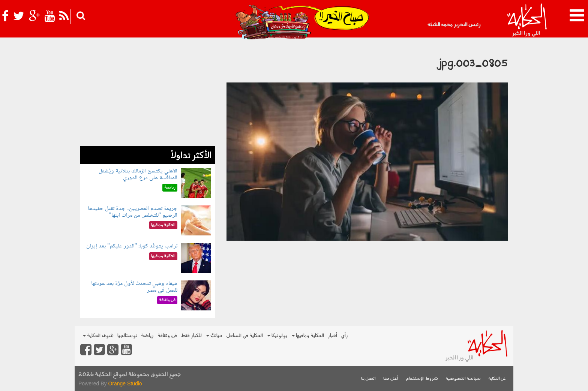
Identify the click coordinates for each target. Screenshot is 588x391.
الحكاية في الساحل (244, 336)
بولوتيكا (277, 336)
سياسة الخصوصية (463, 379)
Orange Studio (125, 384)
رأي (344, 336)
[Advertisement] (148, 94)
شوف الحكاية (98, 336)
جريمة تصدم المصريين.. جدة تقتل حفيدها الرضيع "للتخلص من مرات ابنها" (133, 212)
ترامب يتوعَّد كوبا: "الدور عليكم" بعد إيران (132, 246)
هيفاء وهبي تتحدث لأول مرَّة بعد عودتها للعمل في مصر (134, 287)
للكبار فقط (191, 336)
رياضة (147, 336)
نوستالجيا (127, 336)
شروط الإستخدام (422, 379)
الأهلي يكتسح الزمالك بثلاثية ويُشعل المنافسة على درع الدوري (138, 175)
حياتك (214, 336)
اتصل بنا (368, 379)
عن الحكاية (497, 379)
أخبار (332, 336)
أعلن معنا (391, 379)
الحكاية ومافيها (308, 336)
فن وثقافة (167, 336)
